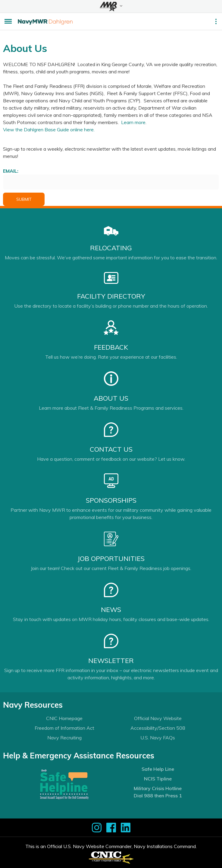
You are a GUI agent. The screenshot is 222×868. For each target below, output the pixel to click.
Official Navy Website (158, 718)
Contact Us (111, 449)
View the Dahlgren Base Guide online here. (49, 130)
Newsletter (111, 661)
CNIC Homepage (64, 718)
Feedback (111, 347)
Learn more (133, 122)
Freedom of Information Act (64, 728)
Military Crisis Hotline (158, 788)
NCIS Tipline (158, 779)
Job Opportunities (111, 559)
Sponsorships (111, 500)
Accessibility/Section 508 (158, 728)
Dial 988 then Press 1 (158, 796)
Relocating (111, 248)
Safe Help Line (158, 769)
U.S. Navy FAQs (158, 738)
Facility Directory (111, 296)
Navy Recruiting (64, 738)
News (111, 610)
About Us (111, 398)
